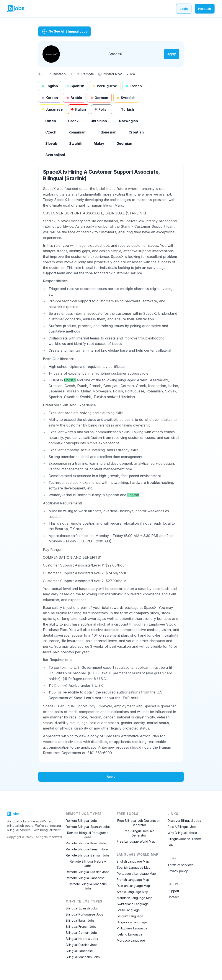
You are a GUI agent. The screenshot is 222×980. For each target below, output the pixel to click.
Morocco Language (131, 940)
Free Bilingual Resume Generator (139, 833)
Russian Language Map (133, 886)
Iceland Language (130, 934)
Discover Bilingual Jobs (184, 821)
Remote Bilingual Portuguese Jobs (88, 835)
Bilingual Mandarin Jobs (83, 957)
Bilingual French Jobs (81, 926)
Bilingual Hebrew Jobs (82, 939)
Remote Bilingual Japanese (85, 878)
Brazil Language (128, 910)
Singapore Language (132, 922)
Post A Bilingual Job (182, 827)
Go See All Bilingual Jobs (64, 31)
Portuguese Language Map (136, 874)
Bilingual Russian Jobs (82, 945)
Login (184, 9)
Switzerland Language (133, 904)
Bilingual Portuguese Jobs (85, 914)
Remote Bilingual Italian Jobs (86, 843)
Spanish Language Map (134, 867)
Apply (172, 54)
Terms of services (180, 865)
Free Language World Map (136, 841)
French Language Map (133, 880)
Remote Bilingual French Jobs (87, 849)
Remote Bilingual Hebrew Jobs (88, 864)
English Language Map (133, 861)
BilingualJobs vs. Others (185, 839)
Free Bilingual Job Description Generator (139, 823)
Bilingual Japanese (79, 951)
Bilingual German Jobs (82, 933)
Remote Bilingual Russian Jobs (88, 872)
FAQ (171, 845)
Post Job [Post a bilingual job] (205, 9)
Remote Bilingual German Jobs (88, 855)
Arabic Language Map (133, 892)
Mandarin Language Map (135, 898)
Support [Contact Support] (173, 891)
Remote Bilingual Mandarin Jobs (88, 886)
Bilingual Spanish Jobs (82, 908)
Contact (173, 897)
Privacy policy (178, 871)
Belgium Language (130, 916)
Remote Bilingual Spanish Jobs (88, 827)
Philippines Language (132, 928)
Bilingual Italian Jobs (80, 920)
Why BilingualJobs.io (182, 833)
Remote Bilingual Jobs (82, 821)
